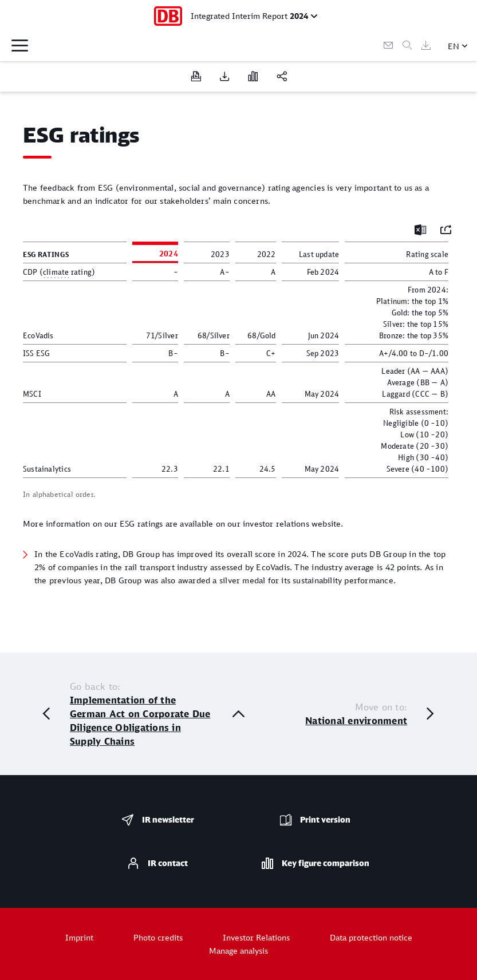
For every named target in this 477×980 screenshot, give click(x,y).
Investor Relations (256, 937)
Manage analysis (238, 951)
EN (454, 46)
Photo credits (158, 937)
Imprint (79, 937)
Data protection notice (371, 937)
